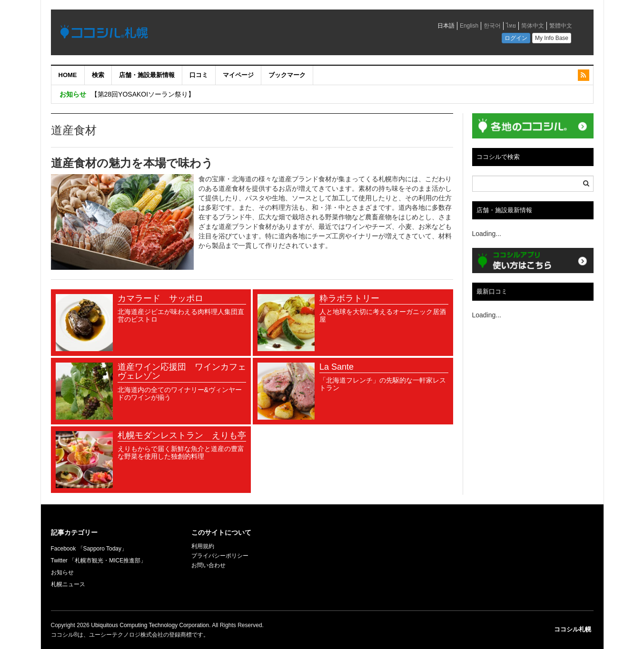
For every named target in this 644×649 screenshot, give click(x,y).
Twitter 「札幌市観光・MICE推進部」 (99, 560)
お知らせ (62, 572)
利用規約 (203, 546)
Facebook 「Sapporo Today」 (89, 549)
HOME (68, 75)
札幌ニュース (68, 584)
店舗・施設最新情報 (147, 75)
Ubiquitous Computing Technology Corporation (150, 625)
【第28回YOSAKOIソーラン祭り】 (143, 94)
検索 (98, 75)
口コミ (199, 75)
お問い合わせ (208, 565)
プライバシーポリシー (220, 556)
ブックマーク (287, 75)
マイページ (238, 75)
